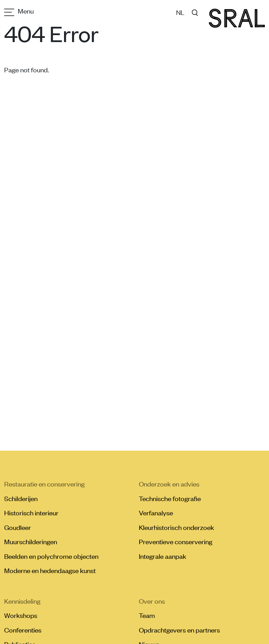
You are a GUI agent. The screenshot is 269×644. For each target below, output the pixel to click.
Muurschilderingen (31, 541)
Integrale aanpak (163, 556)
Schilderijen (21, 498)
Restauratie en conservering (44, 484)
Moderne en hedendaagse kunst (50, 570)
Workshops (21, 615)
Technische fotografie (170, 498)
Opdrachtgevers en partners (179, 630)
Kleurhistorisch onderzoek (176, 527)
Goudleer (18, 527)
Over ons (152, 601)
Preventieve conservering (176, 541)
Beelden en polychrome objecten (51, 556)
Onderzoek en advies (169, 484)
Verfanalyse (156, 513)
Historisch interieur (31, 513)
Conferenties (23, 630)
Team (147, 615)
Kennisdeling (22, 601)
